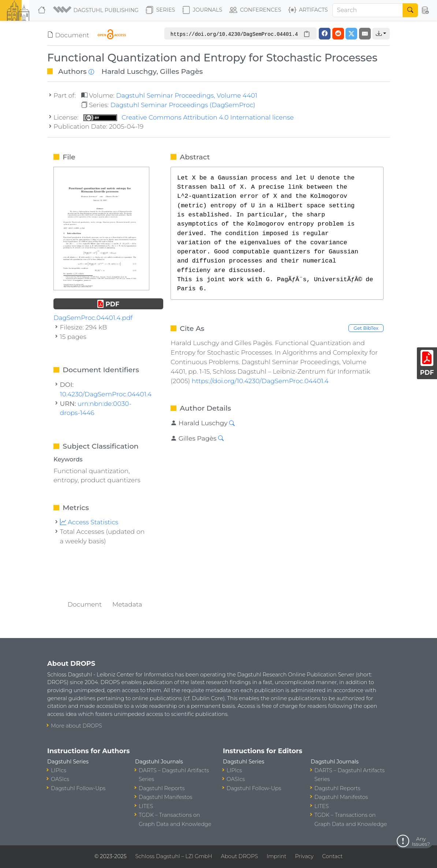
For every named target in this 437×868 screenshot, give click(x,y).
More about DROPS (76, 726)
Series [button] (160, 10)
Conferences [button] (255, 10)
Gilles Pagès (181, 71)
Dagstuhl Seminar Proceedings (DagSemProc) (183, 105)
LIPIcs (59, 770)
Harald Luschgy (129, 71)
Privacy (304, 856)
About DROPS (239, 856)
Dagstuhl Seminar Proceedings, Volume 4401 (187, 95)
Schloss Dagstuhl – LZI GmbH (173, 856)
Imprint (276, 856)
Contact (332, 856)
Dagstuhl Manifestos (165, 797)
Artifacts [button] (308, 10)
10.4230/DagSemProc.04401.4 (106, 394)
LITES (146, 806)
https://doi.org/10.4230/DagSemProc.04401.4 (260, 381)
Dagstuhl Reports (162, 788)
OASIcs (60, 779)
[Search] (368, 10)
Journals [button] (202, 10)
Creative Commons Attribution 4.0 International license (189, 117)
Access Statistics (89, 522)
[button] (96, 10)
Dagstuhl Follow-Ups (78, 788)
